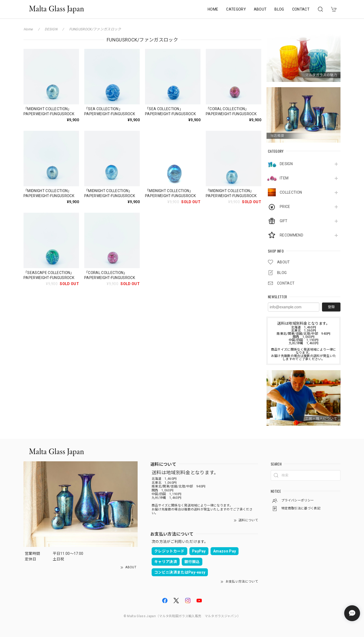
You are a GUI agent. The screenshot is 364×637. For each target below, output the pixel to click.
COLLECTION (291, 192)
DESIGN (286, 164)
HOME (213, 9)
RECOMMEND (291, 235)
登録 (331, 307)
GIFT (284, 221)
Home (28, 29)
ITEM (284, 178)
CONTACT (301, 9)
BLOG (279, 9)
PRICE (285, 207)
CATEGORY (236, 9)
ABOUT (260, 9)
